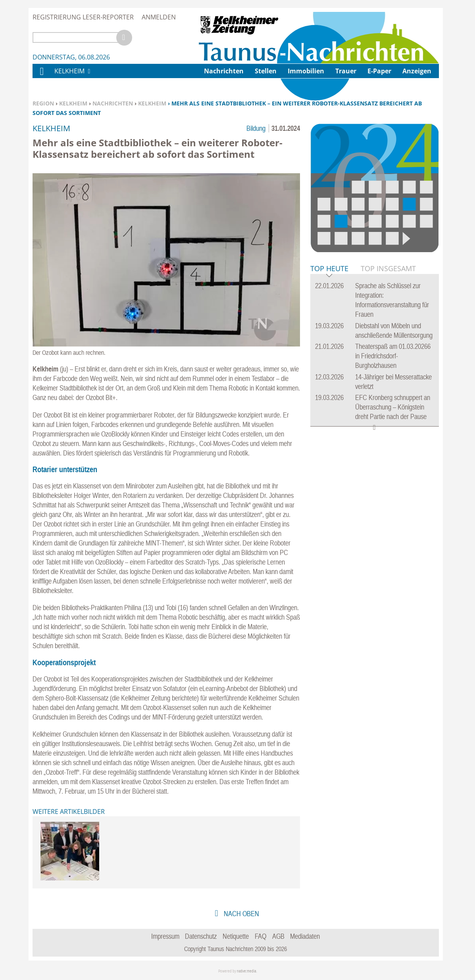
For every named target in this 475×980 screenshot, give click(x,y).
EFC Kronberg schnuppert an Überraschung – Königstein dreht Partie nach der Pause (393, 407)
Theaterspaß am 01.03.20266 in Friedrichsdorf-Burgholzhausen (393, 356)
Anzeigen (417, 71)
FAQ (261, 936)
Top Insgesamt (388, 268)
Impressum (165, 936)
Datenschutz (201, 936)
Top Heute (329, 269)
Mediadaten (305, 936)
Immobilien (306, 71)
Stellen (266, 71)
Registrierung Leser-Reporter (83, 17)
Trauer (346, 71)
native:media (247, 971)
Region (43, 103)
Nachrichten (113, 103)
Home (41, 76)
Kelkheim (73, 103)
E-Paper (379, 71)
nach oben (241, 914)
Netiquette (236, 936)
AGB (278, 936)
